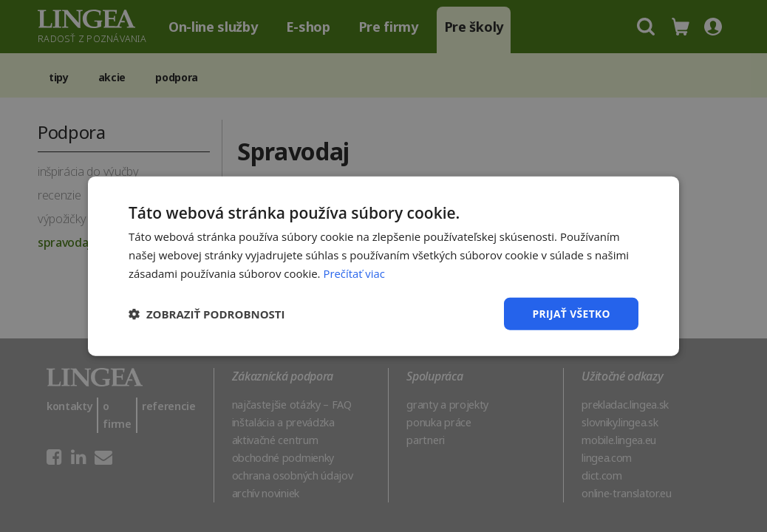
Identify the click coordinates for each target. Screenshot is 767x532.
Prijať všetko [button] (571, 313)
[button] (207, 313)
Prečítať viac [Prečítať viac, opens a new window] (354, 273)
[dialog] (383, 266)
